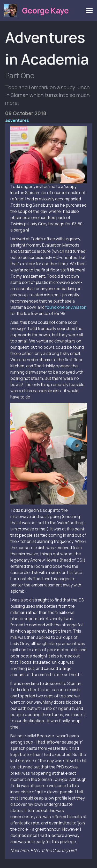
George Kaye (45, 10)
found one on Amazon (66, 307)
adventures (17, 120)
